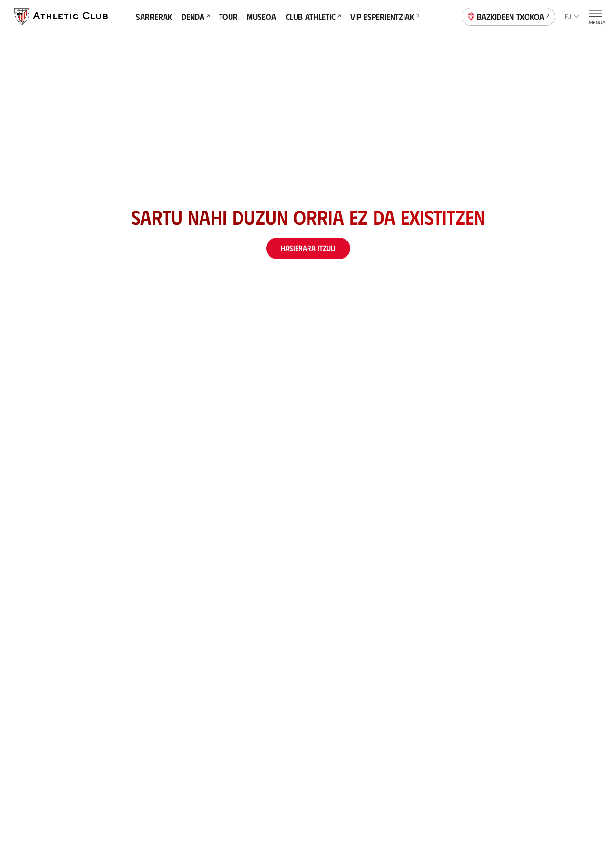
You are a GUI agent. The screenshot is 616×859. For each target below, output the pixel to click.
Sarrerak (154, 17)
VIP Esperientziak (385, 17)
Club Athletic (313, 17)
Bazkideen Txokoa (509, 16)
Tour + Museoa (248, 17)
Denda (196, 17)
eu (572, 16)
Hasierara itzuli (308, 248)
